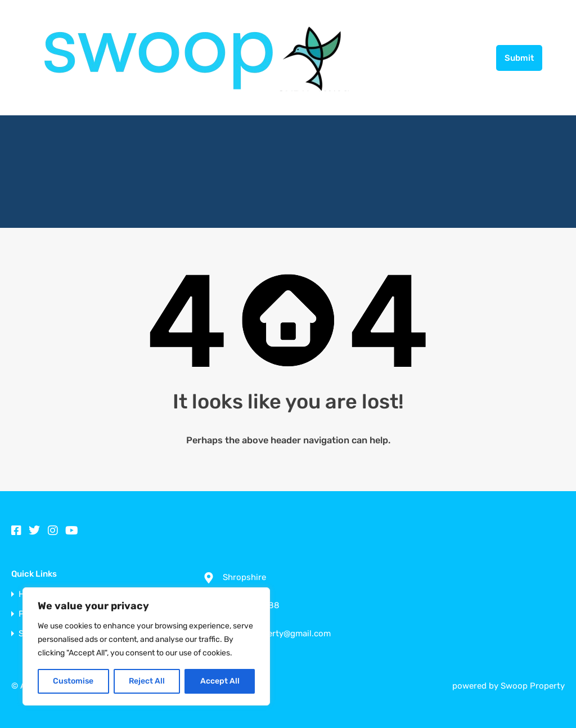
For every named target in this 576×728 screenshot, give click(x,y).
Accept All (220, 681)
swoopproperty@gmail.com (277, 633)
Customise (73, 681)
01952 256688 (455, 58)
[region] (146, 646)
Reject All (147, 681)
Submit (519, 58)
